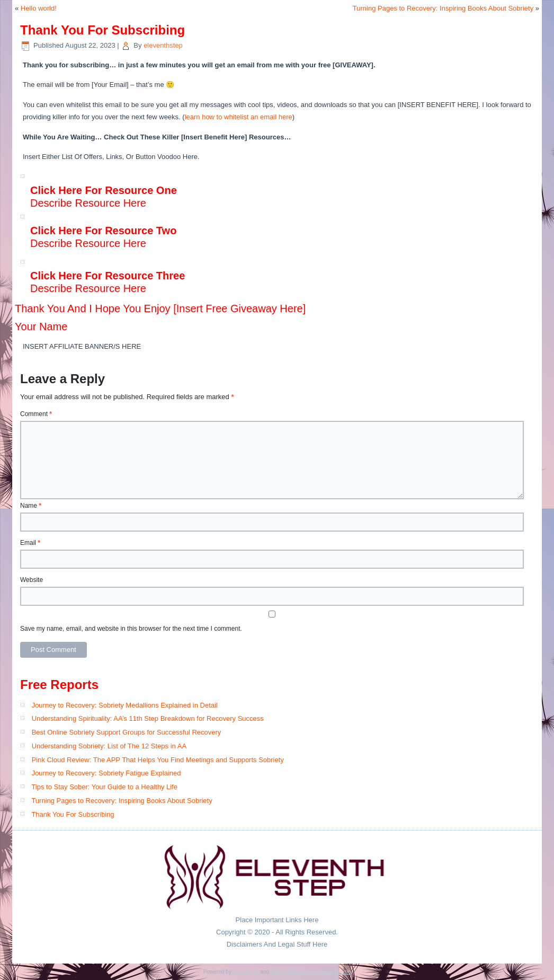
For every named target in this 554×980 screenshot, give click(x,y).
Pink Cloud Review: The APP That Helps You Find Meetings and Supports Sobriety (158, 760)
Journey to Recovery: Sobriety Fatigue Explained (106, 773)
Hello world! (39, 8)
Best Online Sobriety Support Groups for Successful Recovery (127, 732)
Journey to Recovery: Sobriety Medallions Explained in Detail (125, 705)
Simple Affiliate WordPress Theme (311, 972)
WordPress (245, 972)
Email (30, 543)
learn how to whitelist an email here (239, 117)
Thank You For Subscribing (73, 814)
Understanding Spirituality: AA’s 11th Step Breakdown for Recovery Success (148, 718)
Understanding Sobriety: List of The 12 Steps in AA (109, 746)
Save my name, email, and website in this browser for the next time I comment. (131, 629)
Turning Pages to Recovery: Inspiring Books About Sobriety (443, 8)
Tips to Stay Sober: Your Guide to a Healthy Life (104, 787)
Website (32, 580)
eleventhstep (163, 45)
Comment (36, 414)
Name (31, 506)
